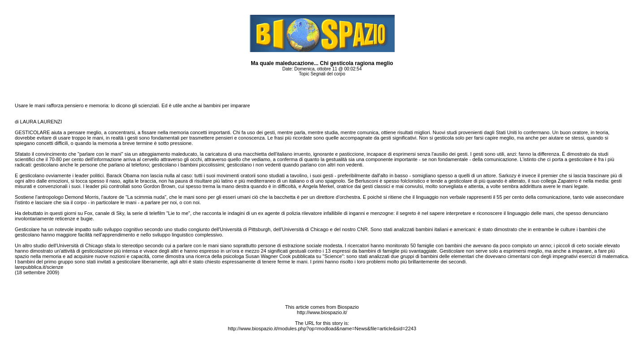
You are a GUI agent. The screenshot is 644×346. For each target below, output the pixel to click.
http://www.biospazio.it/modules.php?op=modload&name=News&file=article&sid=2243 (322, 328)
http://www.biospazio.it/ (322, 312)
